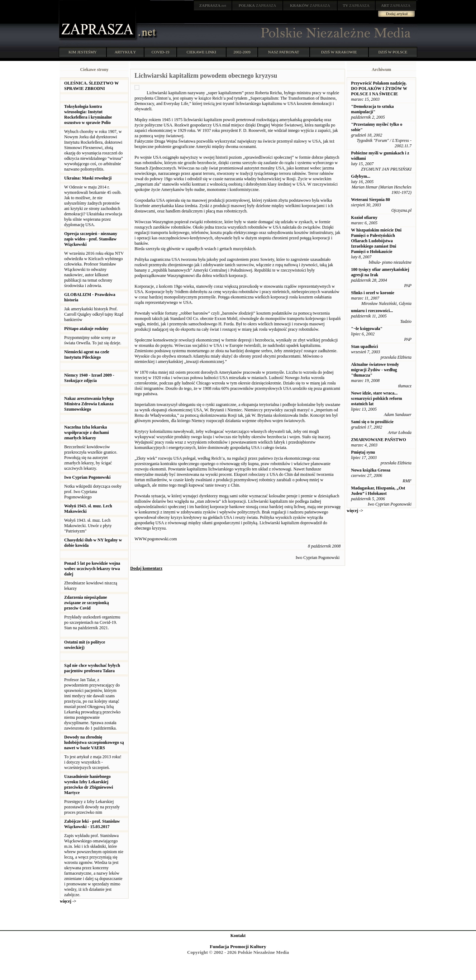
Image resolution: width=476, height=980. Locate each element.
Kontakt (238, 936)
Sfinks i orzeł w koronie (372, 293)
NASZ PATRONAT (284, 52)
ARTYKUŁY (125, 52)
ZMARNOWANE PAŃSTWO (378, 440)
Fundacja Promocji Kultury (238, 946)
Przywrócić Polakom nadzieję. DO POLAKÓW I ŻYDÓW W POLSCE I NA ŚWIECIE (379, 89)
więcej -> (68, 901)
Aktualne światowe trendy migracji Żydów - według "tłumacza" (375, 370)
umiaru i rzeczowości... (372, 311)
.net (213, 5)
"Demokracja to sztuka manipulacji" (372, 109)
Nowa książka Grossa (371, 470)
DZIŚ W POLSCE (393, 52)
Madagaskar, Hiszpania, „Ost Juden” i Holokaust (378, 491)
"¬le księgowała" (367, 329)
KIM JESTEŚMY (83, 52)
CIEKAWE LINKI (202, 52)
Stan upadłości (364, 346)
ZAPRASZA (258, 5)
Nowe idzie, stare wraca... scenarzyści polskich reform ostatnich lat (376, 398)
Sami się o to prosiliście (372, 422)
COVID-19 (161, 52)
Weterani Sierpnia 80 (370, 200)
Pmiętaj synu (363, 452)
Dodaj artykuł (397, 14)
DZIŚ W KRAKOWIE (339, 52)
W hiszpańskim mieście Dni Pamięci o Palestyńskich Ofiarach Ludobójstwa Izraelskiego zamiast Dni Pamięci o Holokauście (376, 241)
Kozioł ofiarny (364, 217)
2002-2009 (242, 52)
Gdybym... (361, 176)
